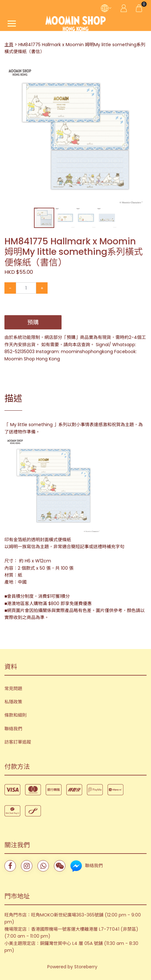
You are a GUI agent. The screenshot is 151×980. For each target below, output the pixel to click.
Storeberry (86, 967)
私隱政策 (13, 702)
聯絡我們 (13, 729)
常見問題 (13, 689)
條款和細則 (16, 715)
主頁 (9, 45)
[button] (141, 71)
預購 (33, 322)
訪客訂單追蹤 (18, 742)
